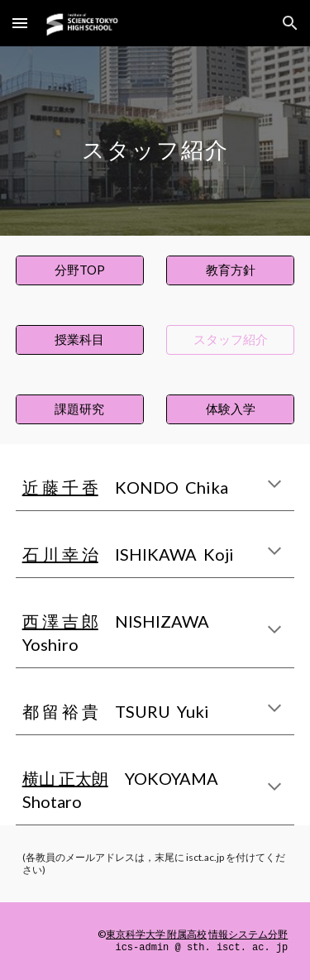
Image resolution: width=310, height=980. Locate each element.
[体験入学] (230, 409)
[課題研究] (80, 409)
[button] (20, 23)
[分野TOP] (80, 270)
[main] (155, 141)
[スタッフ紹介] (230, 340)
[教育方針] (230, 270)
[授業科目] (80, 340)
